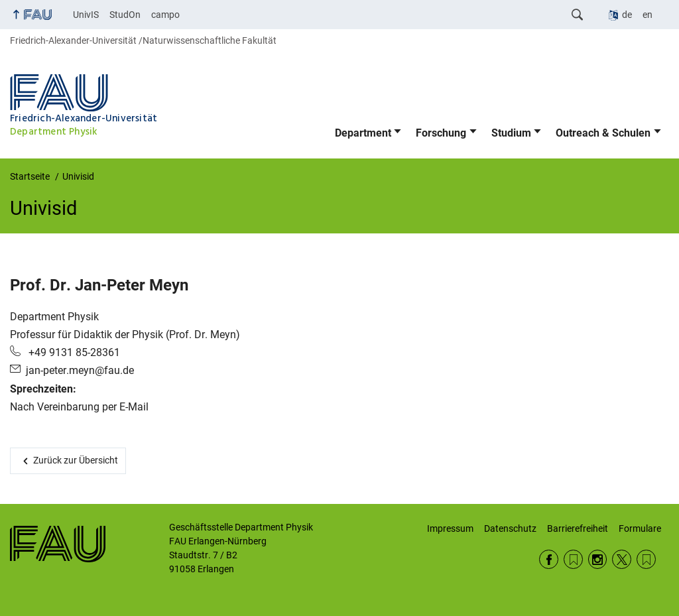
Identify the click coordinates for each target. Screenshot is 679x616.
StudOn (125, 15)
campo (165, 15)
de (627, 15)
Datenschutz (510, 528)
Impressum (450, 528)
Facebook (549, 559)
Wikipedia (646, 559)
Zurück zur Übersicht (76, 460)
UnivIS (86, 15)
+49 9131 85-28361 (73, 352)
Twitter (622, 559)
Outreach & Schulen (603, 133)
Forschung (441, 133)
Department (363, 133)
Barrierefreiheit (578, 528)
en (648, 15)
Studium (511, 133)
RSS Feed (573, 559)
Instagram (598, 559)
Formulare (640, 528)
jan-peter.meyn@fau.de (80, 370)
